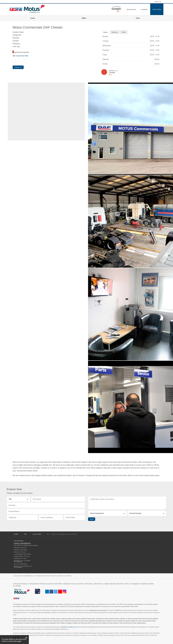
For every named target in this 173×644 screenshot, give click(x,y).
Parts (138, 18)
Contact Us (18, 67)
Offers (84, 18)
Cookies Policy (20, 548)
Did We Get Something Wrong (26, 546)
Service (115, 32)
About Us (158, 2)
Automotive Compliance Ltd (69, 627)
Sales (105, 32)
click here (48, 613)
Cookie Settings (21, 550)
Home (33, 18)
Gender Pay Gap (20, 559)
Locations (37, 534)
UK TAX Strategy (21, 564)
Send (92, 519)
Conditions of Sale (22, 556)
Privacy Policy (20, 552)
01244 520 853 (22, 56)
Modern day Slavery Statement (22, 561)
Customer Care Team (22, 554)
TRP (25, 534)
